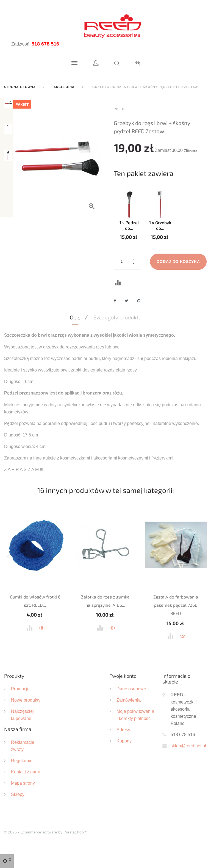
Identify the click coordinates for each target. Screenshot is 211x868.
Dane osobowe (131, 707)
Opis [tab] (75, 336)
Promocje (20, 707)
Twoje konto (123, 694)
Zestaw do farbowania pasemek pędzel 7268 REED (176, 623)
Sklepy (18, 813)
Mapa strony (23, 802)
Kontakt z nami (25, 790)
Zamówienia (129, 719)
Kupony (124, 759)
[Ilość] (127, 262)
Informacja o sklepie (176, 697)
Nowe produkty (26, 719)
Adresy (123, 748)
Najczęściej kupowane (22, 733)
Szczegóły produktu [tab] (117, 336)
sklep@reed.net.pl (188, 764)
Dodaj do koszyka (142, 280)
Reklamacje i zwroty (24, 764)
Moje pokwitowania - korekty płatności (135, 733)
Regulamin (22, 779)
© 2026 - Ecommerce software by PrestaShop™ (46, 851)
